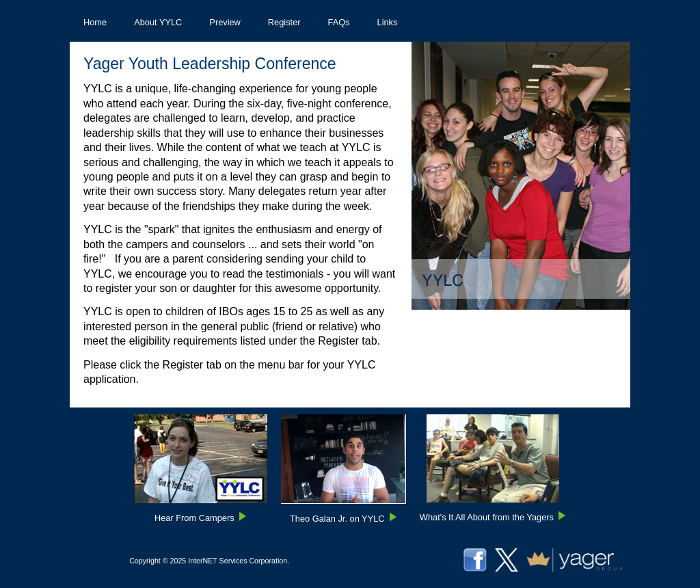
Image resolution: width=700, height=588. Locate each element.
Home (95, 22)
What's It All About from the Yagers (487, 517)
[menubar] (240, 22)
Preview (225, 22)
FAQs (339, 22)
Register (284, 22)
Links (388, 22)
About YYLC (158, 22)
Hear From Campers (194, 518)
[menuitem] (95, 22)
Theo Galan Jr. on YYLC (337, 519)
